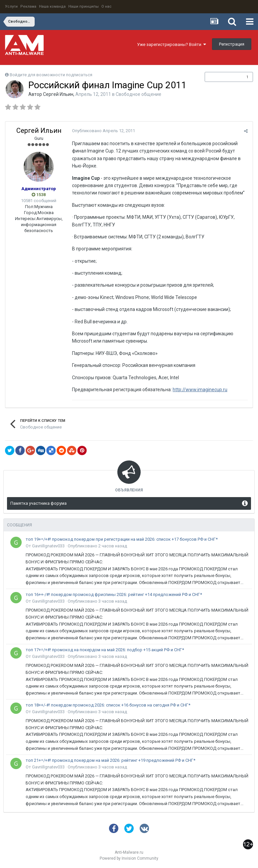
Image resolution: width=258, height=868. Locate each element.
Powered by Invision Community (129, 858)
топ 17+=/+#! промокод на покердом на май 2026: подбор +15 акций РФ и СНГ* (105, 650)
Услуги (11, 6)
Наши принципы (83, 6)
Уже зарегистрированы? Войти (171, 44)
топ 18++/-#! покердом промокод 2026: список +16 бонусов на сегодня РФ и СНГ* (108, 705)
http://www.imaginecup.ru (200, 390)
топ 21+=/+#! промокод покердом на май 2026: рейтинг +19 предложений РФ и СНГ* (110, 760)
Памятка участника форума (38, 503)
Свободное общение (138, 94)
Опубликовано (103, 131)
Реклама (28, 6)
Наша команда (52, 6)
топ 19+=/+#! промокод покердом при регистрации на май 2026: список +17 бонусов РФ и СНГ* (122, 539)
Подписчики (222, 77)
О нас (106, 6)
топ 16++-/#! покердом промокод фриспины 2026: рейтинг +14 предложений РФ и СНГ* (114, 594)
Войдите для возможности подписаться (51, 75)
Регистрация (232, 44)
